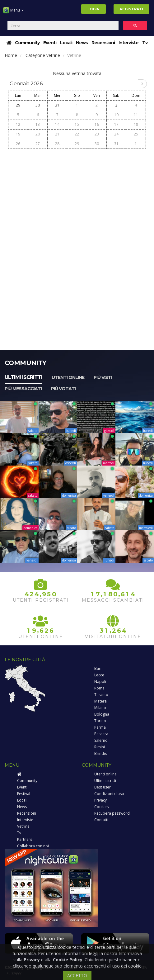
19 (18, 134)
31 (57, 105)
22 (77, 134)
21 (57, 134)
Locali (66, 43)
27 (38, 144)
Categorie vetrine (43, 55)
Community (27, 43)
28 (57, 144)
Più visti (103, 377)
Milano (100, 708)
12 (18, 124)
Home (11, 55)
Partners (25, 839)
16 (97, 124)
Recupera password (112, 813)
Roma (99, 688)
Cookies (101, 807)
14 (57, 124)
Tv (145, 43)
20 (38, 134)
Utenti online (68, 377)
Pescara (101, 734)
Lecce (99, 675)
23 (97, 134)
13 (38, 124)
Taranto (101, 695)
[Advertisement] (77, 200)
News (82, 43)
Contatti (101, 820)
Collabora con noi (33, 846)
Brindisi (101, 753)
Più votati (63, 389)
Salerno (101, 740)
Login (93, 9)
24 (116, 134)
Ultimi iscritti (23, 377)
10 (116, 115)
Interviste (128, 43)
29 (18, 105)
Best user (103, 787)
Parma (100, 727)
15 (77, 124)
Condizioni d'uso (109, 794)
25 (136, 134)
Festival (24, 794)
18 (136, 124)
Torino (100, 721)
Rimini (100, 747)
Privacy (100, 800)
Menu (14, 12)
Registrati (131, 9)
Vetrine (23, 826)
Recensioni (103, 43)
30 (38, 105)
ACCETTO (77, 975)
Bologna (102, 714)
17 (116, 124)
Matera (100, 701)
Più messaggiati (23, 389)
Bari (98, 668)
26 (18, 144)
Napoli (100, 682)
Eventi (50, 43)
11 (136, 115)
